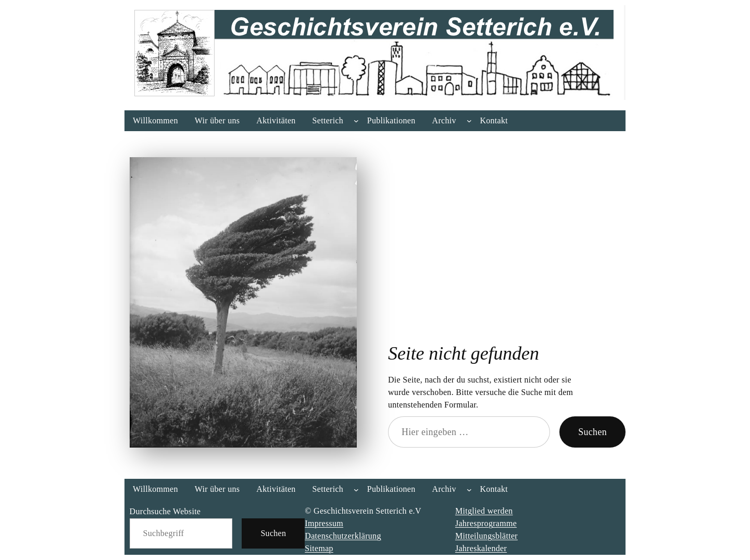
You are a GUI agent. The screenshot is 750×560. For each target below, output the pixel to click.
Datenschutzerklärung (343, 536)
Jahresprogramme (486, 523)
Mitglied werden (484, 511)
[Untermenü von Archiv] (469, 121)
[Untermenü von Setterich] (356, 121)
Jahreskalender (481, 548)
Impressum (324, 523)
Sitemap (319, 548)
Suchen (592, 432)
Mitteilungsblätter (486, 536)
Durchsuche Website (165, 511)
